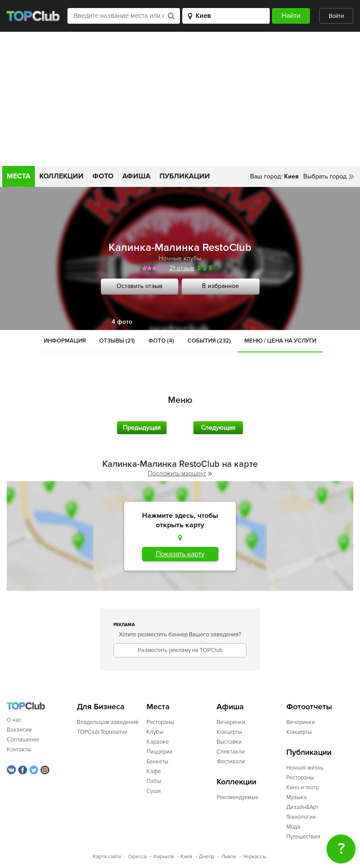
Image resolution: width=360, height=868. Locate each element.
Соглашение (23, 740)
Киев (186, 857)
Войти (336, 16)
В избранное (220, 286)
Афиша (136, 176)
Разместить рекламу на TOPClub (180, 650)
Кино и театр (303, 788)
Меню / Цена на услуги (280, 341)
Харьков (163, 857)
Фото (103, 176)
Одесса (137, 857)
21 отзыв (182, 268)
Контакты (19, 749)
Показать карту (180, 554)
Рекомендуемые (238, 797)
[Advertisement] (180, 99)
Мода (293, 827)
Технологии (301, 817)
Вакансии (19, 730)
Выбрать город (325, 176)
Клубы (155, 732)
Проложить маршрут (180, 473)
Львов (228, 857)
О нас (14, 720)
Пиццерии (159, 752)
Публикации (185, 176)
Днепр (207, 857)
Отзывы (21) (117, 341)
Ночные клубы (180, 258)
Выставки (229, 742)
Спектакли (231, 752)
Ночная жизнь (305, 768)
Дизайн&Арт (302, 807)
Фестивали (231, 762)
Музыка (297, 797)
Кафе (154, 771)
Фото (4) (161, 341)
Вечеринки (231, 722)
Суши (154, 791)
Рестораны (160, 722)
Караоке (158, 742)
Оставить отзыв (140, 286)
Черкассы (254, 857)
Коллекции (61, 176)
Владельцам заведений (108, 722)
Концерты (229, 732)
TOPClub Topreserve (102, 732)
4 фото (122, 322)
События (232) (209, 341)
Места (19, 176)
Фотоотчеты (309, 707)
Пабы (154, 781)
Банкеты (157, 762)
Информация (65, 341)
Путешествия (303, 837)
